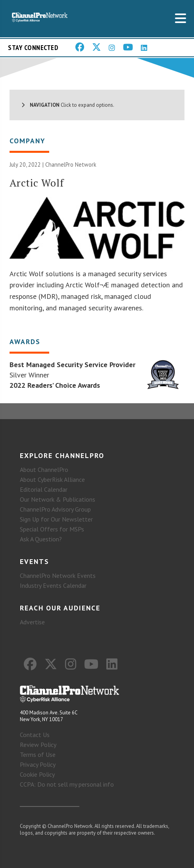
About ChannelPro (44, 470)
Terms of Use (38, 754)
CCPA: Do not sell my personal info (67, 784)
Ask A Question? (41, 539)
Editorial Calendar (44, 489)
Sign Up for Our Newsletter (56, 519)
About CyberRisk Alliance (52, 479)
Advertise (32, 622)
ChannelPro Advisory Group (55, 509)
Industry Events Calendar (53, 585)
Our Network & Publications (58, 499)
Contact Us (35, 735)
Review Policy (38, 745)
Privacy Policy (38, 764)
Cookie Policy (37, 774)
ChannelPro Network (71, 165)
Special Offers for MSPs (52, 529)
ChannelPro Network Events (58, 575)
